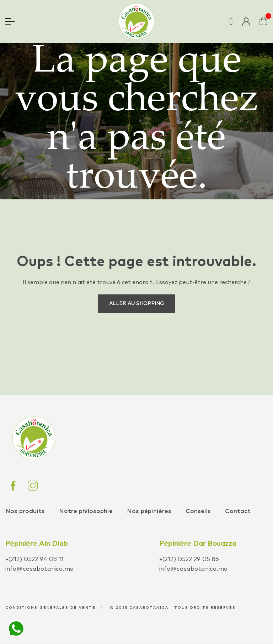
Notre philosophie (86, 511)
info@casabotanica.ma (40, 569)
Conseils (198, 511)
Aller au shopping (137, 304)
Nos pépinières (149, 511)
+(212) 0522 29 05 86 (189, 559)
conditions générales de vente (50, 608)
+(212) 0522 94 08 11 (34, 559)
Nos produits (25, 511)
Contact (238, 511)
